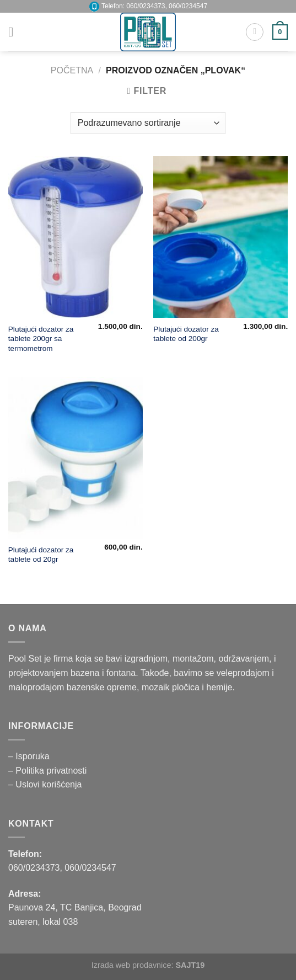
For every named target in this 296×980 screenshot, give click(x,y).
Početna (72, 70)
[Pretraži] (255, 32)
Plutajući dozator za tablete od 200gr (186, 334)
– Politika (27, 771)
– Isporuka (29, 756)
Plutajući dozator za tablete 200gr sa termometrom (41, 339)
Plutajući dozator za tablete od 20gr (41, 555)
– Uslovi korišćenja (45, 784)
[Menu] (15, 32)
